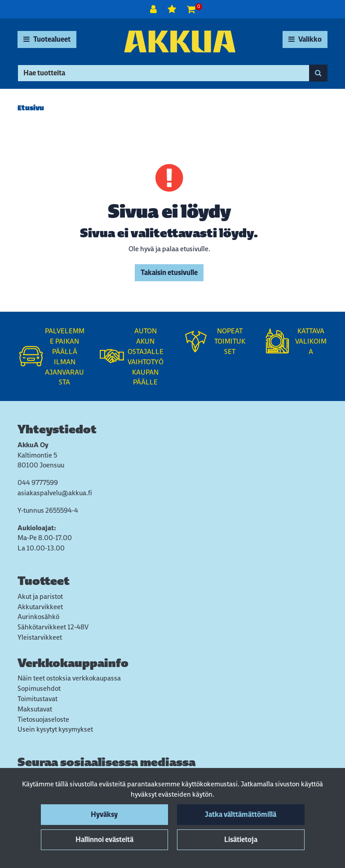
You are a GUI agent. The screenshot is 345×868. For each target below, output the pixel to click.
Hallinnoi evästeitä (104, 840)
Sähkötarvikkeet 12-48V (53, 627)
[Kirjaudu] (154, 9)
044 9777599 (38, 482)
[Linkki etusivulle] (180, 41)
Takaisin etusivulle (169, 273)
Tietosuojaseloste (43, 719)
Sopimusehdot (39, 688)
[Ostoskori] (191, 9)
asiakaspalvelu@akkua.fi (55, 493)
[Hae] (164, 73)
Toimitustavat (38, 699)
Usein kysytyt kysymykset (55, 729)
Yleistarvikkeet (40, 637)
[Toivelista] (173, 9)
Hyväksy (104, 814)
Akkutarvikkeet (40, 607)
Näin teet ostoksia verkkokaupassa (69, 678)
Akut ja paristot (40, 596)
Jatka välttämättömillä (241, 814)
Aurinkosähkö (38, 617)
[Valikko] (305, 39)
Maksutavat (35, 709)
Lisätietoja (241, 840)
